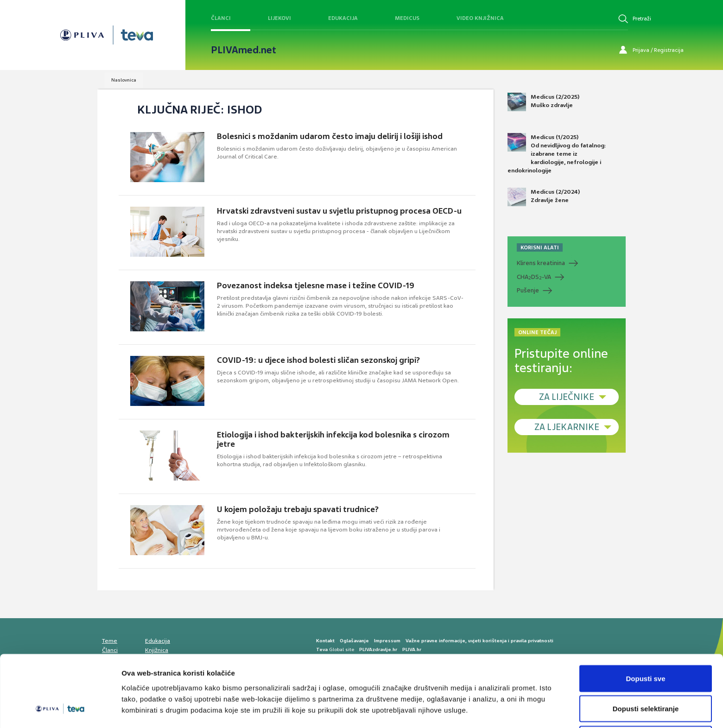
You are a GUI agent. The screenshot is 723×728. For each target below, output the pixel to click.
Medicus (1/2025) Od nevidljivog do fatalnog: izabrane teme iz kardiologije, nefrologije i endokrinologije (557, 154)
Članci (221, 18)
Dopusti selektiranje (646, 673)
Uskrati (646, 703)
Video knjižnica (480, 18)
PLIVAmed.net (244, 50)
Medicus (407, 18)
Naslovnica (124, 80)
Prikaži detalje (480, 704)
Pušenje (528, 290)
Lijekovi (279, 18)
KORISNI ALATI (540, 247)
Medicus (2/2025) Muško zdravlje (543, 102)
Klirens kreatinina (541, 263)
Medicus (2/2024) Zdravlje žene (544, 197)
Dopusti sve (645, 643)
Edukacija (343, 18)
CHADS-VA (534, 277)
